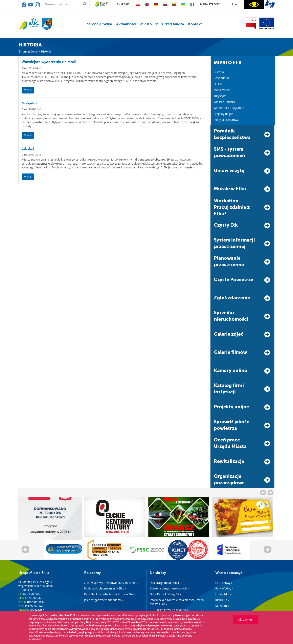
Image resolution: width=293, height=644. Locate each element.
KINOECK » (222, 600)
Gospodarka (222, 78)
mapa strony (210, 4)
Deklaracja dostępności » (166, 583)
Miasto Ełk (149, 24)
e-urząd (123, 4)
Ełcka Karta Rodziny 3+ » (166, 594)
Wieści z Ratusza (224, 102)
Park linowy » (224, 583)
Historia (219, 72)
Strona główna (100, 24)
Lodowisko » (223, 594)
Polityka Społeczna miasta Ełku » (105, 588)
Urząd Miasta (173, 24)
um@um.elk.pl (37, 602)
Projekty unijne (224, 114)
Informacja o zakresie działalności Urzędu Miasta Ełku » (177, 602)
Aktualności (126, 24)
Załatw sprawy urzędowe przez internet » (111, 583)
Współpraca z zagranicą (229, 108)
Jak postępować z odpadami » (104, 600)
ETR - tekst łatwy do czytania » (169, 610)
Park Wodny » (224, 588)
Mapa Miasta (222, 90)
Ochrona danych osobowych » (169, 588)
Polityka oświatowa (226, 120)
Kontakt (195, 24)
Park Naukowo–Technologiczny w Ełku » (110, 594)
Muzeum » (222, 606)
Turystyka (220, 96)
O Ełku (218, 84)
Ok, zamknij (246, 619)
